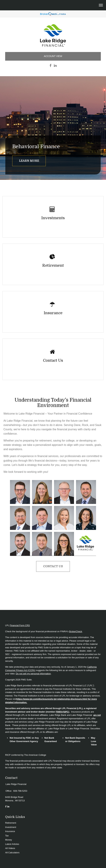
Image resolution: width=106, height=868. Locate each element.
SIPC (66, 712)
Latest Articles (12, 844)
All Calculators (12, 853)
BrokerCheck (76, 631)
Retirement (11, 823)
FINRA (59, 712)
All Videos (10, 848)
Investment (11, 827)
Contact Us (53, 566)
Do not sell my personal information (33, 674)
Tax (7, 836)
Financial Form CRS (20, 625)
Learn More (29, 161)
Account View (53, 56)
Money (9, 840)
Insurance (10, 831)
